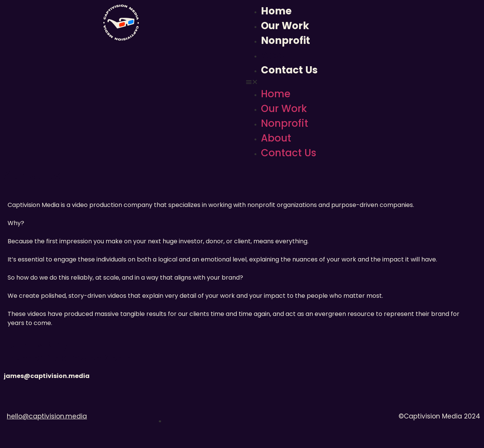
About (276, 55)
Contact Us (289, 70)
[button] (363, 82)
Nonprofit (285, 40)
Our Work (285, 26)
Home (276, 11)
